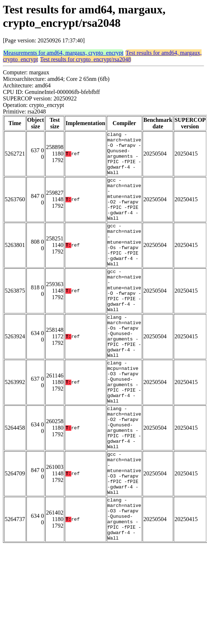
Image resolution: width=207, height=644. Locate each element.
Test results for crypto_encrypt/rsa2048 (86, 59)
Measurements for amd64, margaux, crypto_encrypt (63, 53)
